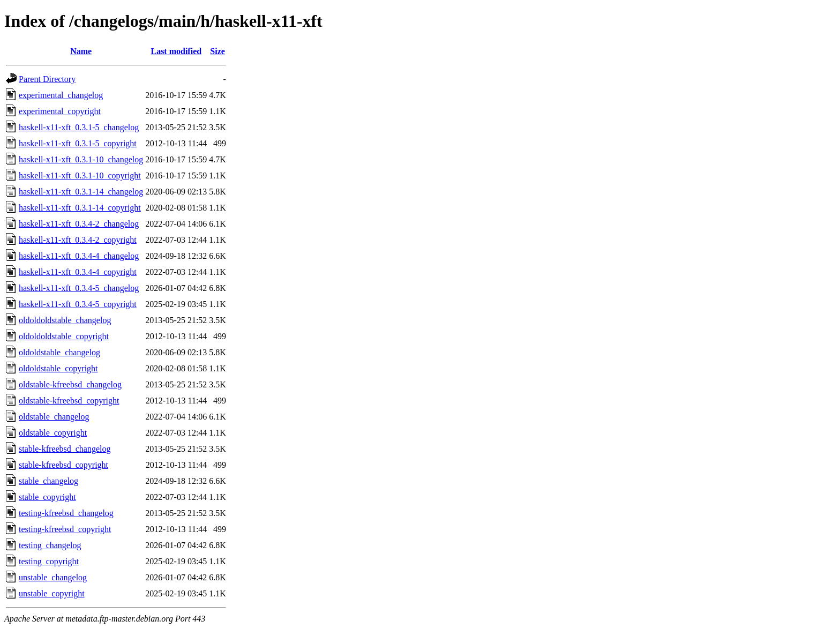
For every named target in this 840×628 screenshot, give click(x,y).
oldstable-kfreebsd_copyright (69, 401)
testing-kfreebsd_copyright (65, 529)
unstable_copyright (52, 593)
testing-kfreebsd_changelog (66, 513)
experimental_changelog (61, 95)
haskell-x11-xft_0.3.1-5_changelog (79, 127)
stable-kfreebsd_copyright (63, 465)
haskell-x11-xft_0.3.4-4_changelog (79, 256)
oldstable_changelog (54, 417)
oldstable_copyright (53, 433)
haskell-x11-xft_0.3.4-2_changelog (79, 224)
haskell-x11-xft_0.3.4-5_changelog (79, 288)
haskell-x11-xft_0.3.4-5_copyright (78, 304)
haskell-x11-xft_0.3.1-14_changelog (81, 192)
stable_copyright (47, 497)
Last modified (176, 51)
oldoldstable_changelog (59, 352)
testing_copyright (49, 561)
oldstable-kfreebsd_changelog (70, 384)
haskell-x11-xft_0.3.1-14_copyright (80, 208)
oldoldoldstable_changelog (65, 320)
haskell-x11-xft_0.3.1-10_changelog (81, 159)
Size (217, 51)
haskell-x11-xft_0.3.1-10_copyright (80, 175)
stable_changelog (48, 481)
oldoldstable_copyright (58, 368)
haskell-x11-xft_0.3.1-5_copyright (78, 143)
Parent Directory (47, 79)
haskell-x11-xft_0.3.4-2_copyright (78, 240)
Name (81, 51)
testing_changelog (50, 545)
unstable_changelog (53, 577)
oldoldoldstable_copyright (64, 336)
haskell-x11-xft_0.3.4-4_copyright (78, 272)
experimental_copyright (60, 111)
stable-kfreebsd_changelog (65, 449)
